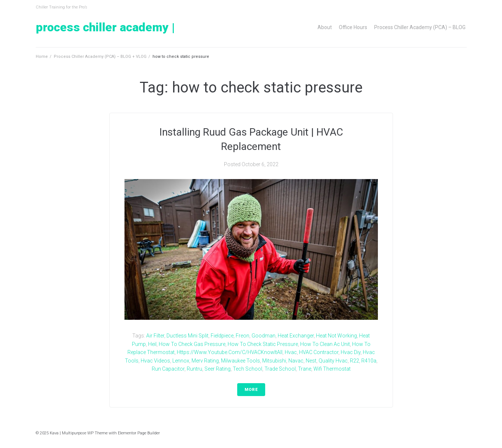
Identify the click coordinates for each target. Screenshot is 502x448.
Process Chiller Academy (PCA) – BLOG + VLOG (100, 57)
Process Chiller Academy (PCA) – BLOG (420, 27)
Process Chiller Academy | (105, 27)
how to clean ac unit (325, 344)
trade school (280, 369)
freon (243, 336)
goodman (264, 336)
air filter (155, 336)
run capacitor (168, 369)
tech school (248, 369)
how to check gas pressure (192, 344)
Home (42, 57)
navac (296, 361)
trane (305, 369)
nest (311, 361)
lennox (181, 361)
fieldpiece (222, 336)
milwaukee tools (241, 361)
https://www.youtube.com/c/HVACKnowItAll (230, 352)
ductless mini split (187, 336)
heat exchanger (296, 336)
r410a (369, 361)
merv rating (205, 361)
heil (152, 344)
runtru (194, 369)
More (251, 390)
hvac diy (351, 352)
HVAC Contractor (319, 352)
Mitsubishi (274, 361)
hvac (291, 352)
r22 (354, 361)
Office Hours (353, 27)
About (325, 27)
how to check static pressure (263, 344)
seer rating (217, 369)
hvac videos (155, 361)
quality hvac (333, 361)
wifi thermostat (332, 369)
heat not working (336, 336)
